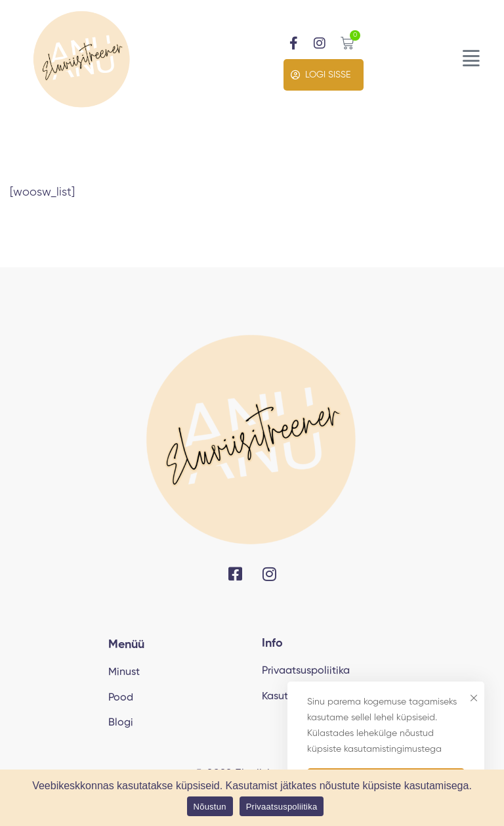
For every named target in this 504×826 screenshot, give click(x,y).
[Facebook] (235, 574)
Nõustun (210, 807)
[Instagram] (269, 574)
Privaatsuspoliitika (282, 807)
